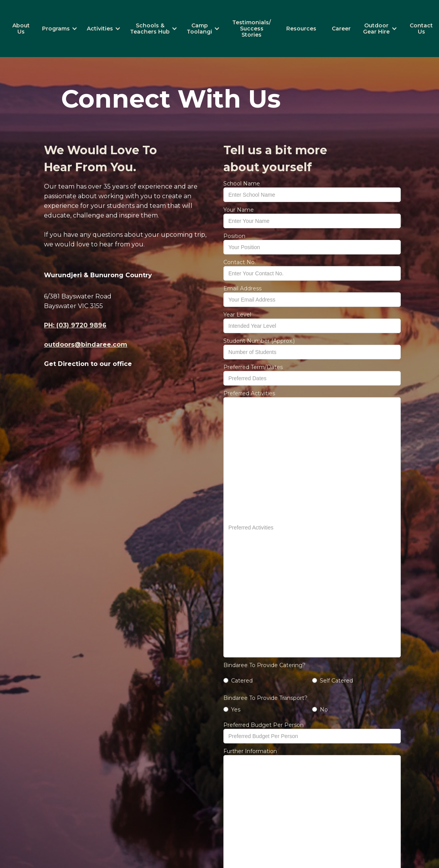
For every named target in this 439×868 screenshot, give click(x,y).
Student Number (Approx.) (259, 341)
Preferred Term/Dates (253, 367)
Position (234, 236)
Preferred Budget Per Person (263, 725)
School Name (242, 184)
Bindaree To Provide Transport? (265, 698)
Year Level (237, 315)
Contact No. (240, 262)
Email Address (242, 288)
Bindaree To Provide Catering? (264, 665)
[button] (60, 29)
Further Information (250, 751)
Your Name (239, 210)
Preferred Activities (249, 393)
